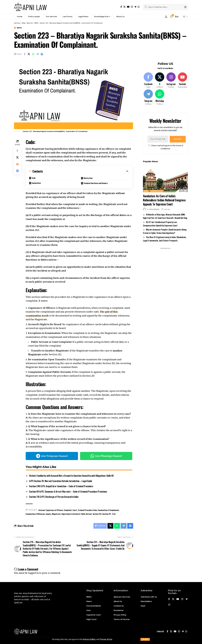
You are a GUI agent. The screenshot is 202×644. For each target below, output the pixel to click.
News (146, 191)
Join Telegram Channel (52, 456)
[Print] (42, 54)
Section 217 (107, 514)
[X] (124, 7)
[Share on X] (29, 54)
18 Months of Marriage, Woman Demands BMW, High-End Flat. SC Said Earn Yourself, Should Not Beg (165, 216)
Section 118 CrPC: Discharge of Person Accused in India (54, 497)
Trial (114, 514)
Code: (34, 178)
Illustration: (88, 178)
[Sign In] (166, 17)
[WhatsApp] (139, 7)
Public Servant (86, 514)
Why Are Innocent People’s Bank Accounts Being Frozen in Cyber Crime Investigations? (165, 231)
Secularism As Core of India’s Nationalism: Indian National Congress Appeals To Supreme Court (164, 200)
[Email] (17, 164)
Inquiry (49, 514)
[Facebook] (121, 7)
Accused (42, 510)
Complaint (68, 510)
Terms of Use (106, 639)
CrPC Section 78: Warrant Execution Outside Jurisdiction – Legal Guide (61, 481)
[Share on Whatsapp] (33, 54)
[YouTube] (128, 7)
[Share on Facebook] (25, 54)
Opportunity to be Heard (71, 514)
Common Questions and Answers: (96, 183)
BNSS (19, 28)
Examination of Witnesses (35, 514)
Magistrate (56, 514)
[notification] (171, 17)
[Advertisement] (165, 292)
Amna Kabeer (154, 209)
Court (75, 510)
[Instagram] (132, 7)
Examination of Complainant (109, 510)
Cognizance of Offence (54, 510)
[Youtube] (182, 80)
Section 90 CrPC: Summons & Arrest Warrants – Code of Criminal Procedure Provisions (68, 491)
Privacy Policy (89, 639)
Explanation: (36, 183)
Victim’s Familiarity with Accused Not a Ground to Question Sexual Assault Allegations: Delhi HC (71, 476)
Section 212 (97, 514)
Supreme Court (157, 191)
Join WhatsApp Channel (106, 456)
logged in (33, 573)
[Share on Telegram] (38, 54)
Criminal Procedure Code (87, 510)
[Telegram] (135, 7)
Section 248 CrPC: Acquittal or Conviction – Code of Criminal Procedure (61, 486)
